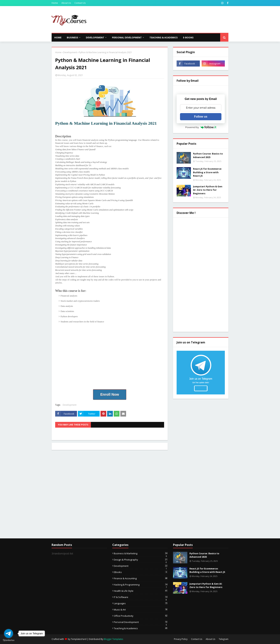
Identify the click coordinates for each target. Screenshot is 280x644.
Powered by (201, 127)
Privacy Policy (181, 639)
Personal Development (141, 622)
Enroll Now (110, 394)
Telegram (224, 639)
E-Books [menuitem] (188, 37)
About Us (66, 3)
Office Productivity (141, 616)
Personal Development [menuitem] (127, 37)
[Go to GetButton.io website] (9, 640)
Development (70, 52)
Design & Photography (141, 560)
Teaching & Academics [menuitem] (164, 37)
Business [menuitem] (72, 37)
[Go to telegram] (9, 633)
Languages (141, 603)
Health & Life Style (141, 591)
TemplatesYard (79, 639)
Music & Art (141, 610)
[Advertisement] (163, 19)
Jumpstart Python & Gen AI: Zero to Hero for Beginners (208, 190)
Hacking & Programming (141, 585)
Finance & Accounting (141, 578)
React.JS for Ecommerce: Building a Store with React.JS (207, 172)
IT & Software (141, 597)
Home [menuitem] (58, 37)
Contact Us (80, 3)
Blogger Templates (113, 639)
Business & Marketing (141, 553)
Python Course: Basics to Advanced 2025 (208, 155)
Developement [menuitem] (95, 37)
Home (55, 3)
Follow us (201, 117)
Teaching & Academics (141, 628)
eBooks (141, 572)
